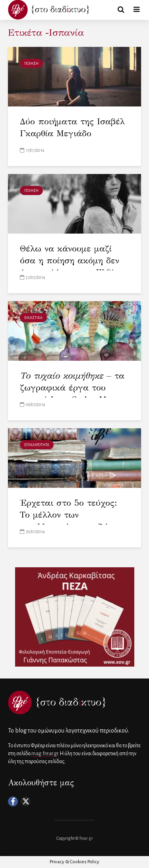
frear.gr (86, 838)
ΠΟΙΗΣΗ (31, 64)
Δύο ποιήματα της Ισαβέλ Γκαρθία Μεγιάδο (72, 127)
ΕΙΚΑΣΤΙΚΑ (33, 318)
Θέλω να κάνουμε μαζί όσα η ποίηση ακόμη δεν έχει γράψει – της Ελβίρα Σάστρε (72, 266)
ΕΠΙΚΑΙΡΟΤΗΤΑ (37, 445)
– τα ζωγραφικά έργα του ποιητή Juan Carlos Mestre (73, 388)
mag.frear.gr (45, 754)
